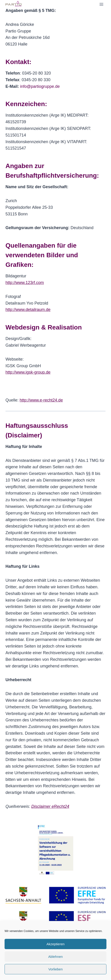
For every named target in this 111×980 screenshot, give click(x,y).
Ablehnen (55, 957)
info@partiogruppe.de (40, 86)
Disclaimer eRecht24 (50, 806)
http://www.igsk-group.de (28, 372)
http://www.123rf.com (25, 283)
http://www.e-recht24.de (41, 400)
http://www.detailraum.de (28, 310)
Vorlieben (56, 969)
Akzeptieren (55, 944)
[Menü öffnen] (101, 4)
